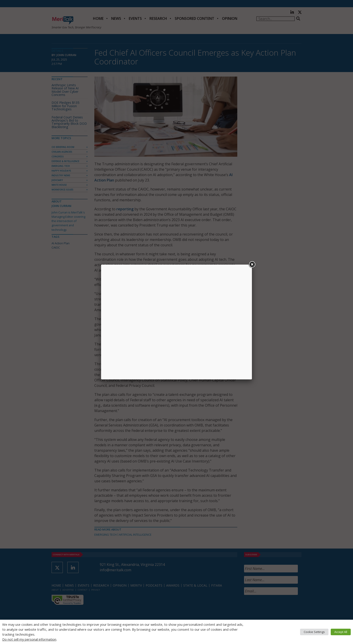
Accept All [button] (341, 632)
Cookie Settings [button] (314, 632)
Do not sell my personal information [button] (29, 639)
